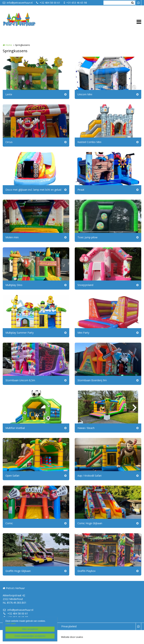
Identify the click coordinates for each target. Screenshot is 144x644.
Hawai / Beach (86, 428)
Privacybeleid (69, 626)
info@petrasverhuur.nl (18, 3)
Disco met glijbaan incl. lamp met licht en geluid (33, 190)
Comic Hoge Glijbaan (90, 523)
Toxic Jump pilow (87, 237)
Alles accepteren (30, 629)
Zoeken (132, 3)
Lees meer (11, 624)
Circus (9, 142)
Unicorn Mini (85, 94)
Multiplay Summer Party (20, 333)
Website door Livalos (72, 637)
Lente (9, 94)
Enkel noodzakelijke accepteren (30, 636)
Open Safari (12, 476)
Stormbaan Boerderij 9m (92, 380)
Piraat (81, 190)
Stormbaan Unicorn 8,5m (20, 380)
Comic (9, 523)
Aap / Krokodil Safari (89, 476)
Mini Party (83, 333)
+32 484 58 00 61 (48, 3)
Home (9, 45)
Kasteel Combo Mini (89, 142)
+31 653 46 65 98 (75, 3)
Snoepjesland (85, 285)
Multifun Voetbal (15, 428)
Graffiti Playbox (86, 571)
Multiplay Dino (14, 285)
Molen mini (12, 237)
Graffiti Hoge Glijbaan (18, 571)
